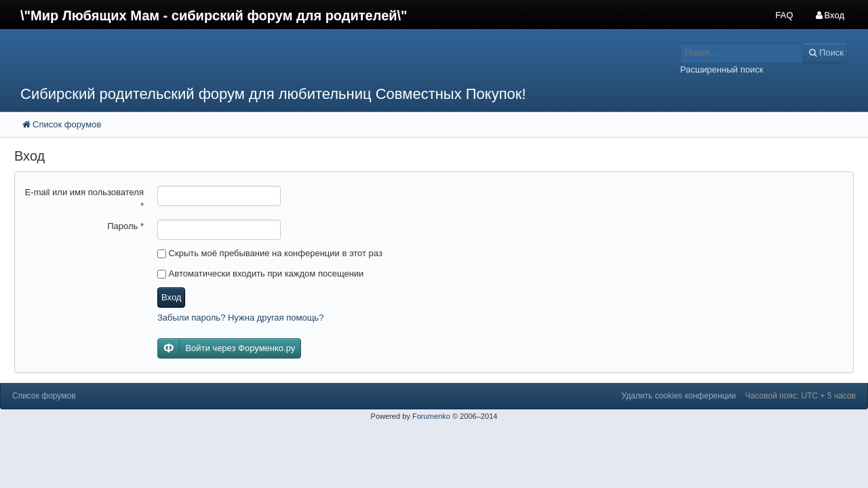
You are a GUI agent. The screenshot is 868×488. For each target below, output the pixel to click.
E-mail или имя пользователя (84, 199)
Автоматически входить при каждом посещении (260, 273)
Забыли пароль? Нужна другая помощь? (240, 318)
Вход (171, 297)
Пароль (125, 226)
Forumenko (431, 416)
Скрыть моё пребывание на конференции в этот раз (270, 253)
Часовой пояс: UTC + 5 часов (801, 396)
